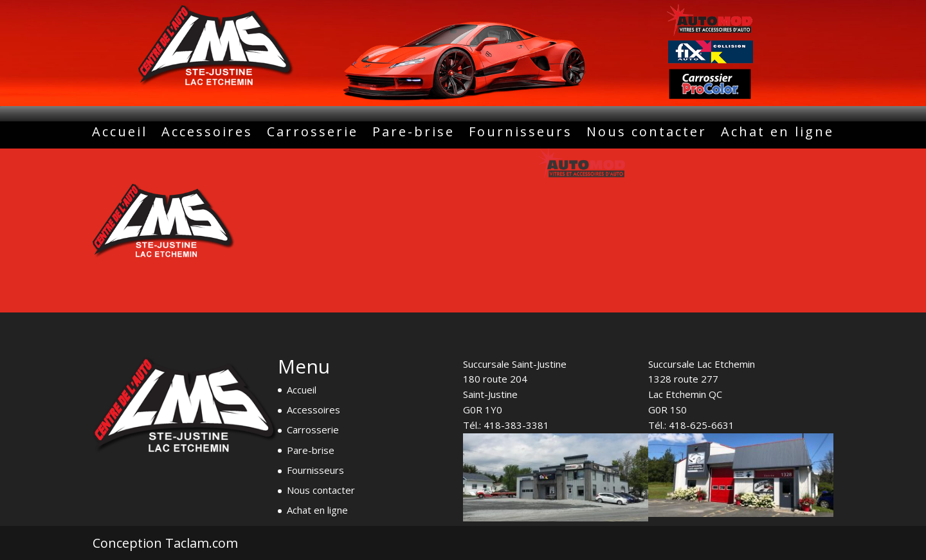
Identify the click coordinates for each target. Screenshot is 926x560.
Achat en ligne (777, 134)
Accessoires (207, 134)
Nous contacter (647, 134)
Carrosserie (313, 134)
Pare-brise (413, 134)
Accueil (120, 134)
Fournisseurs (521, 134)
